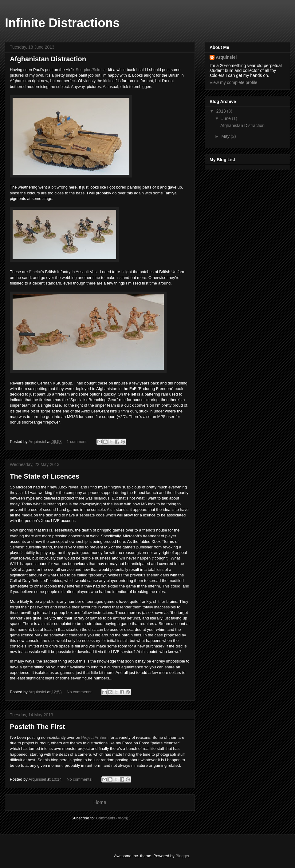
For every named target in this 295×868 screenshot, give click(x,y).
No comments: (80, 692)
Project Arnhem (95, 737)
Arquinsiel (226, 57)
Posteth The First (37, 727)
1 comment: (78, 442)
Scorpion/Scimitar (91, 70)
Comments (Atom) (112, 818)
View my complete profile (233, 82)
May (226, 136)
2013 (222, 111)
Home (100, 802)
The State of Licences (45, 476)
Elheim (35, 272)
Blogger (182, 856)
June (226, 118)
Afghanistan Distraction (48, 59)
